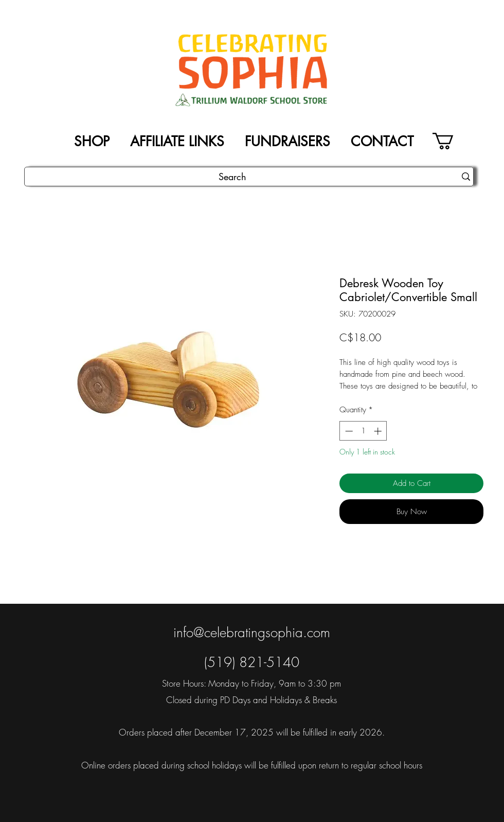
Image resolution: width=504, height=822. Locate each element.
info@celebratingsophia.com (252, 633)
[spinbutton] (363, 431)
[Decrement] (348, 431)
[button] (453, 141)
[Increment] (379, 431)
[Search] (232, 177)
